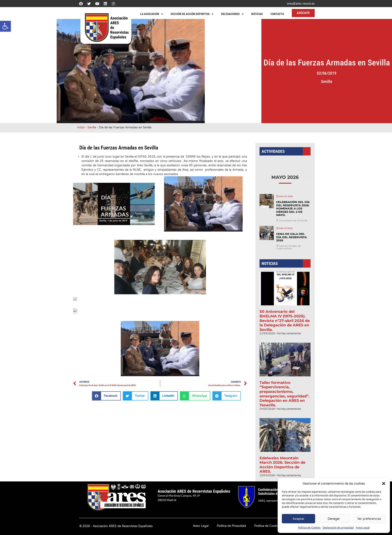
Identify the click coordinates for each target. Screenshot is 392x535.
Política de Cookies (309, 528)
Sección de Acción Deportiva (192, 14)
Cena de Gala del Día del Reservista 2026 (291, 246)
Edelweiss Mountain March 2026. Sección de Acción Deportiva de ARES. (283, 447)
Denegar (334, 519)
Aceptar (298, 519)
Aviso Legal (363, 528)
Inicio (81, 127)
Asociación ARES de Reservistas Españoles (194, 491)
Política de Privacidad (231, 526)
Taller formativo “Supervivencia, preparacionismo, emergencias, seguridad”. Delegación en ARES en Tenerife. (285, 384)
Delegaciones (232, 14)
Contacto (277, 14)
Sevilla (348, 81)
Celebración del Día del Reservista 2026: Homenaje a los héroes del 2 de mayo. (292, 221)
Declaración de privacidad (338, 528)
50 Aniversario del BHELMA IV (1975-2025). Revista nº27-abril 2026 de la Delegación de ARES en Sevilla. (285, 320)
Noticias (257, 14)
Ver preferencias (369, 519)
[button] (5, 26)
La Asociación (152, 14)
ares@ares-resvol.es (301, 4)
